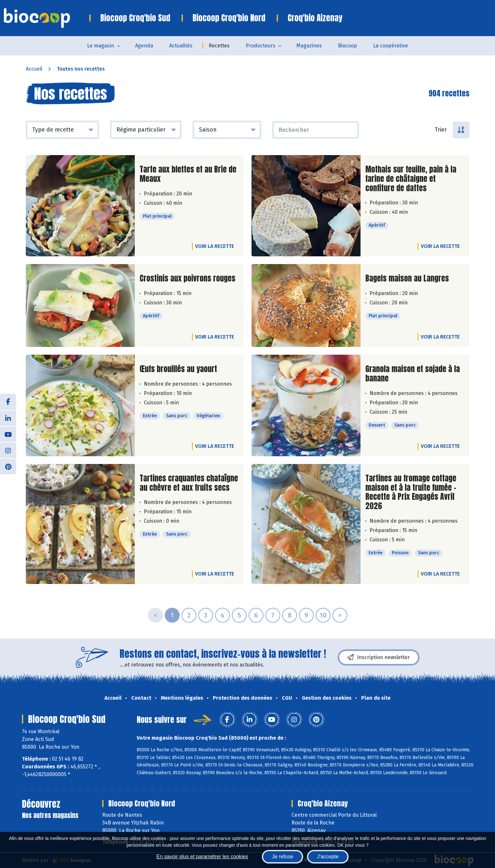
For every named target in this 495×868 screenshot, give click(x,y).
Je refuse (282, 857)
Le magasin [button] (101, 46)
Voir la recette (215, 246)
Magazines (309, 46)
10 (323, 615)
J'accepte (328, 857)
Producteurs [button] (261, 46)
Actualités (181, 46)
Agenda (144, 46)
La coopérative (391, 46)
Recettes (219, 46)
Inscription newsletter (379, 657)
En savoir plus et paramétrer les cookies (202, 857)
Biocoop (347, 46)
